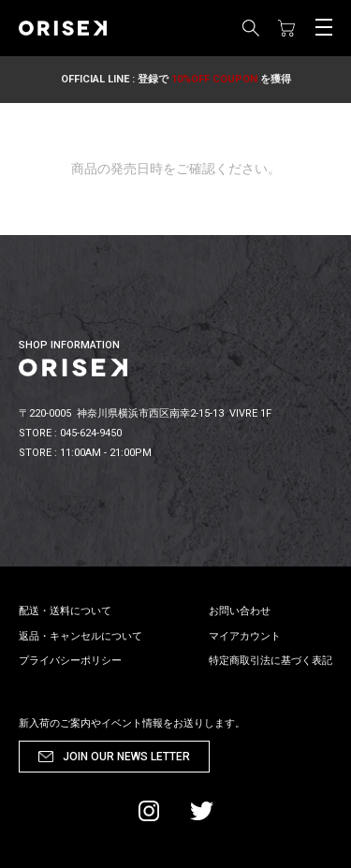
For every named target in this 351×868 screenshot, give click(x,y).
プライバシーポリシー (70, 661)
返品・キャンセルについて (80, 636)
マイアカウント (245, 636)
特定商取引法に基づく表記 (271, 661)
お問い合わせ (240, 611)
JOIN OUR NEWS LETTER (126, 757)
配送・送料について (65, 611)
